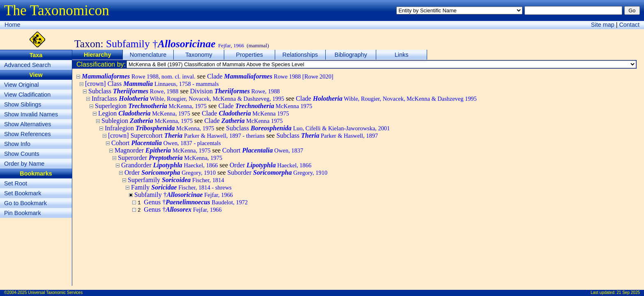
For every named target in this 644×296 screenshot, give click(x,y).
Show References (28, 134)
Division (235, 91)
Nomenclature (148, 55)
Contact (629, 25)
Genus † (196, 202)
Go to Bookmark (25, 203)
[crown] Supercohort (186, 135)
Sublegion (147, 121)
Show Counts (22, 154)
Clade (270, 76)
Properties (250, 55)
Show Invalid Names (31, 114)
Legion (144, 113)
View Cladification (27, 95)
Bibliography (351, 55)
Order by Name (24, 164)
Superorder (170, 158)
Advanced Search (28, 65)
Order (270, 165)
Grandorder (170, 165)
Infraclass (188, 98)
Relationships (300, 55)
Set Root (16, 183)
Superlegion (151, 106)
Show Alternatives (28, 124)
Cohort (166, 143)
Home (12, 25)
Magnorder (163, 150)
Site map (603, 25)
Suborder (278, 172)
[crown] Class (152, 84)
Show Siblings (23, 104)
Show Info (17, 144)
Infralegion (160, 128)
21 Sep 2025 (628, 293)
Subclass (133, 91)
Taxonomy (199, 55)
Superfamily (176, 180)
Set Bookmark (23, 193)
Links (402, 55)
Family (181, 187)
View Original (22, 85)
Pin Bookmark (23, 213)
